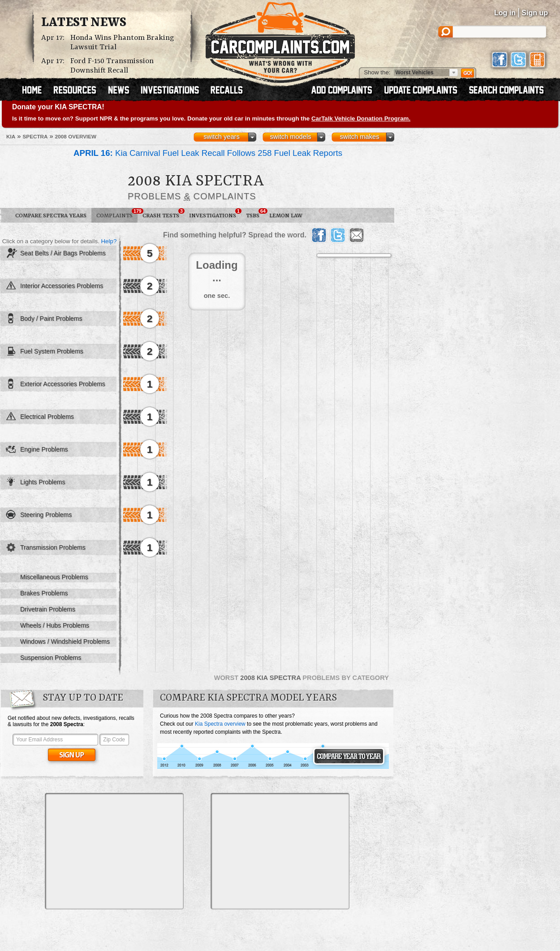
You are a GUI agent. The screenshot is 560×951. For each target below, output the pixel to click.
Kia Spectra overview (220, 724)
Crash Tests (163, 214)
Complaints (117, 214)
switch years (222, 137)
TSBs (255, 214)
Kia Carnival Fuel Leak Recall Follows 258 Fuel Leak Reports (208, 153)
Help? (109, 241)
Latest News (84, 23)
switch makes (360, 137)
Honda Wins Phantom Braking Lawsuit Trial (122, 43)
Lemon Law (286, 216)
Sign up (535, 13)
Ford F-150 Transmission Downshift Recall (112, 66)
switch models (290, 137)
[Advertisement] (114, 851)
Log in (505, 13)
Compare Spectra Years (51, 216)
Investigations (215, 214)
